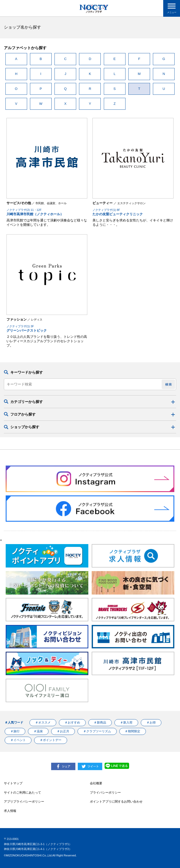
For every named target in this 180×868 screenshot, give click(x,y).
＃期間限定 (132, 731)
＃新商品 (100, 723)
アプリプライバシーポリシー (24, 802)
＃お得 (151, 723)
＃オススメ (43, 723)
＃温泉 (38, 731)
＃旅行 (15, 731)
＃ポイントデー (51, 740)
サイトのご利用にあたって (22, 793)
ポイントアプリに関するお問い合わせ (116, 802)
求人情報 (10, 811)
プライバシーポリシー (105, 793)
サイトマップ (13, 783)
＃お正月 (63, 731)
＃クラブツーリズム (97, 731)
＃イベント (18, 740)
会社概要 (96, 783)
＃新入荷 (126, 723)
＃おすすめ (72, 723)
